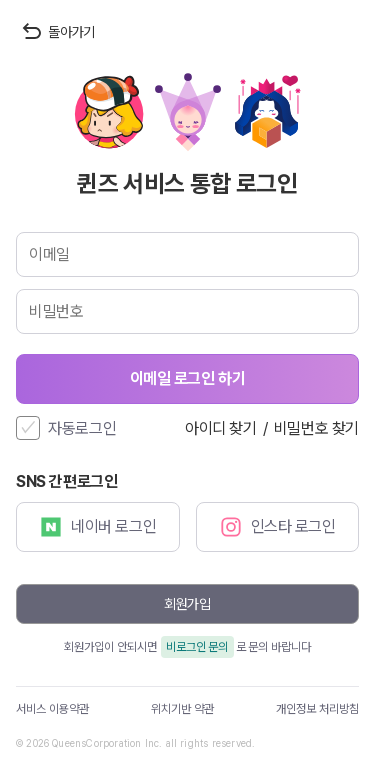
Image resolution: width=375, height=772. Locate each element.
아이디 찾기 (221, 428)
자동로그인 (82, 428)
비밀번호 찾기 (316, 428)
